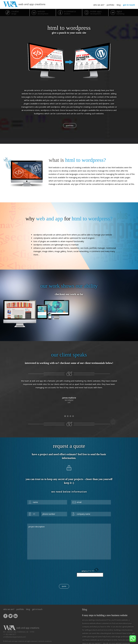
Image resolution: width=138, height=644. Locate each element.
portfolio (111, 5)
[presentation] (47, 568)
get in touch (129, 5)
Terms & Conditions (45, 636)
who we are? (99, 5)
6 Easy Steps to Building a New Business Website (105, 610)
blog (119, 5)
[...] (94, 641)
